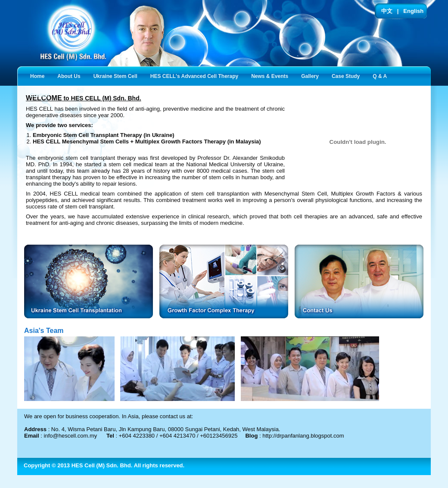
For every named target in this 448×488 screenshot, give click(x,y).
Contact (42, 95)
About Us (70, 76)
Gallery (312, 76)
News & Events (271, 76)
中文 (387, 11)
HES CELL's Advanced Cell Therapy (196, 76)
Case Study (347, 76)
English (413, 11)
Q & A (381, 76)
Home (37, 76)
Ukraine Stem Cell (117, 76)
